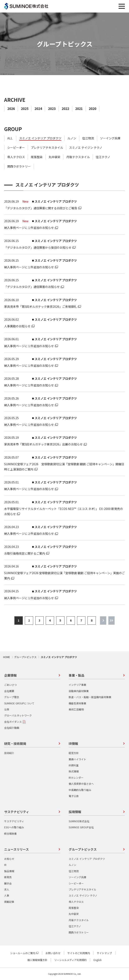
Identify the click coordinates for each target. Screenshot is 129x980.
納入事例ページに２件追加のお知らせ (29, 534)
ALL (10, 138)
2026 (11, 109)
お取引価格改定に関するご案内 (25, 553)
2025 (25, 109)
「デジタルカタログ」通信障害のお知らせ (32, 287)
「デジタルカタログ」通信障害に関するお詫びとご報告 (41, 208)
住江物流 (88, 138)
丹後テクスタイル (78, 157)
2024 (38, 109)
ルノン (72, 138)
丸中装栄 (54, 157)
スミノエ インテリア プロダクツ (40, 138)
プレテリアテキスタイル (47, 148)
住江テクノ (103, 157)
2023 (52, 109)
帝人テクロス (16, 157)
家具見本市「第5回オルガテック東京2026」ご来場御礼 (40, 306)
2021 (79, 109)
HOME (7, 657)
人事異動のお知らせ (17, 326)
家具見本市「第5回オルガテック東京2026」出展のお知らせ (43, 444)
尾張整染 (37, 157)
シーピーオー (16, 148)
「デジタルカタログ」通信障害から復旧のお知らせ (38, 247)
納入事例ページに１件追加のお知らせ (29, 228)
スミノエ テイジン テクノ (86, 148)
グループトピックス (25, 657)
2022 (65, 109)
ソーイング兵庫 (110, 138)
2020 (92, 109)
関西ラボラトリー (19, 166)
